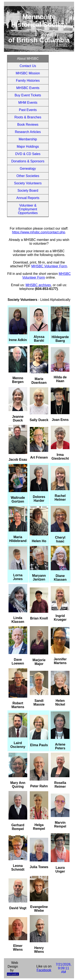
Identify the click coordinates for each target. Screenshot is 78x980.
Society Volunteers (28, 183)
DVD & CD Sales (28, 154)
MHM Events (28, 103)
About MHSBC (28, 59)
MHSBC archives (38, 285)
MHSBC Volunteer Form (49, 266)
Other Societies (28, 176)
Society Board (28, 191)
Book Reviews (28, 125)
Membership (28, 139)
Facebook (44, 970)
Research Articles (28, 132)
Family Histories (28, 81)
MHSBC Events (28, 88)
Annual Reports (28, 198)
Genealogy (28, 169)
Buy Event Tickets (28, 95)
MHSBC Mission (28, 73)
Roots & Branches (28, 117)
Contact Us (28, 66)
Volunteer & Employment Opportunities (28, 209)
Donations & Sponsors (28, 161)
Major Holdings (28, 147)
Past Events (28, 110)
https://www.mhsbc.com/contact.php (39, 232)
